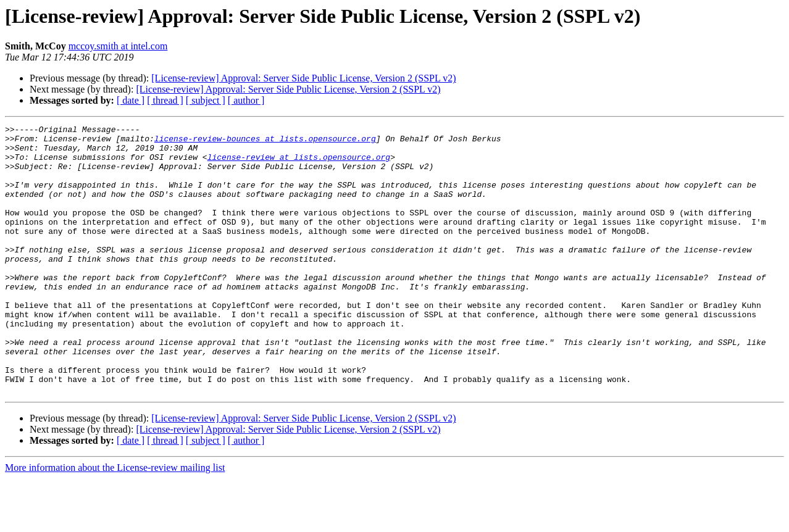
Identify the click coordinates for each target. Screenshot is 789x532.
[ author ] (246, 100)
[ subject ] (206, 100)
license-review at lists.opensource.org (299, 164)
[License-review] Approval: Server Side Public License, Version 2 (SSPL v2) (303, 78)
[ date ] (131, 100)
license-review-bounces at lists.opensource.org (265, 142)
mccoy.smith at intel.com (118, 46)
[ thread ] (165, 100)
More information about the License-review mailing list (115, 521)
